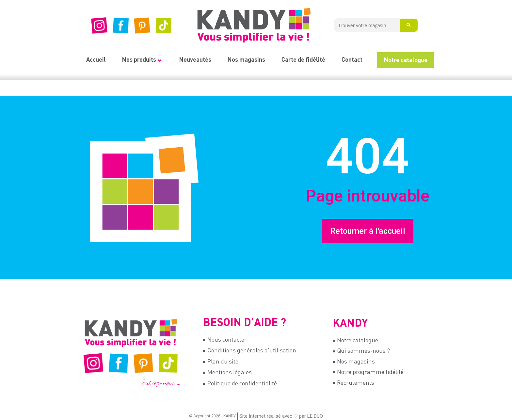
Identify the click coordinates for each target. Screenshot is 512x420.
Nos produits (142, 60)
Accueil (96, 60)
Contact (352, 60)
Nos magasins (246, 60)
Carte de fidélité (303, 60)
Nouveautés (195, 60)
